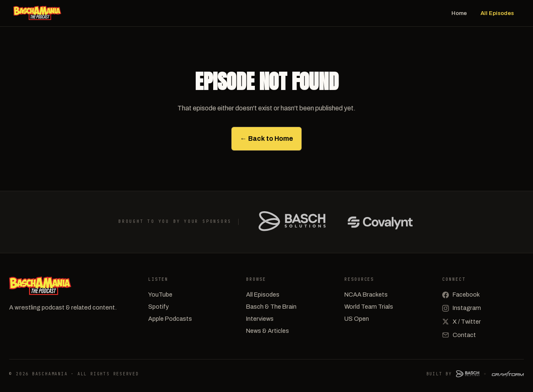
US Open (357, 319)
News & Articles (268, 331)
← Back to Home (267, 139)
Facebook (461, 295)
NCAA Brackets (366, 295)
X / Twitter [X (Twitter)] (462, 322)
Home (459, 13)
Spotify (158, 307)
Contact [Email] (459, 335)
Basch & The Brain (271, 307)
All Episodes (497, 13)
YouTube (160, 295)
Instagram (462, 308)
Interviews (260, 319)
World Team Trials (369, 307)
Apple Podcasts (170, 319)
